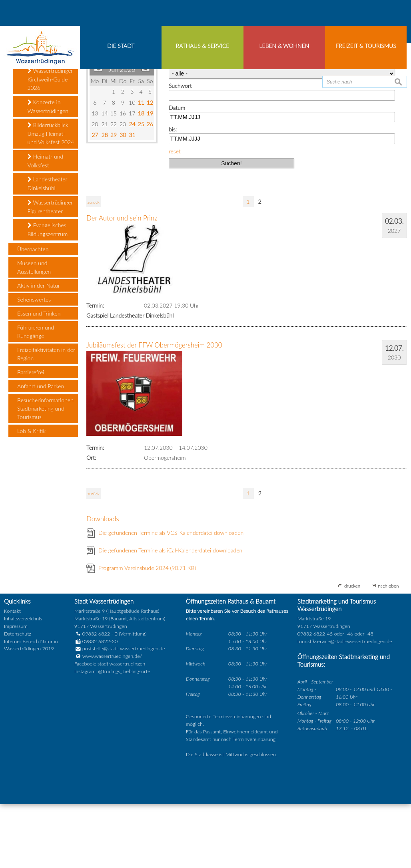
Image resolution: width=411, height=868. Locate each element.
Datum (177, 172)
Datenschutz (18, 698)
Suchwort (180, 150)
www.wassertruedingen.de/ (112, 720)
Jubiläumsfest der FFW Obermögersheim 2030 (154, 409)
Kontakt (12, 675)
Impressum (16, 690)
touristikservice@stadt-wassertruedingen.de (345, 705)
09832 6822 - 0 (96, 698)
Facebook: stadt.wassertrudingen (110, 728)
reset (175, 215)
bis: (173, 194)
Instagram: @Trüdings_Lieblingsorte (112, 736)
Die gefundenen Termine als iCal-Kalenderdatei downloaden (170, 614)
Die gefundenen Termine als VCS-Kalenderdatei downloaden (171, 597)
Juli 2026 (122, 134)
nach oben (388, 650)
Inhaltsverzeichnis (23, 683)
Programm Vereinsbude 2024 (147, 632)
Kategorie (180, 128)
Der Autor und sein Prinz (122, 282)
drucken (352, 650)
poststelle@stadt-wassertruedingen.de (124, 713)
